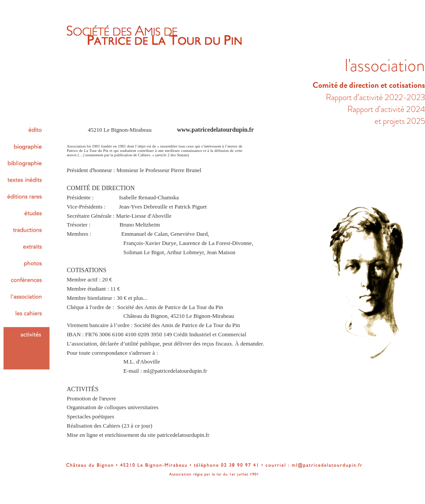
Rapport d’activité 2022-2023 (375, 97)
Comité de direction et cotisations (369, 85)
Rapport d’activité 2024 (386, 109)
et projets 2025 (400, 121)
